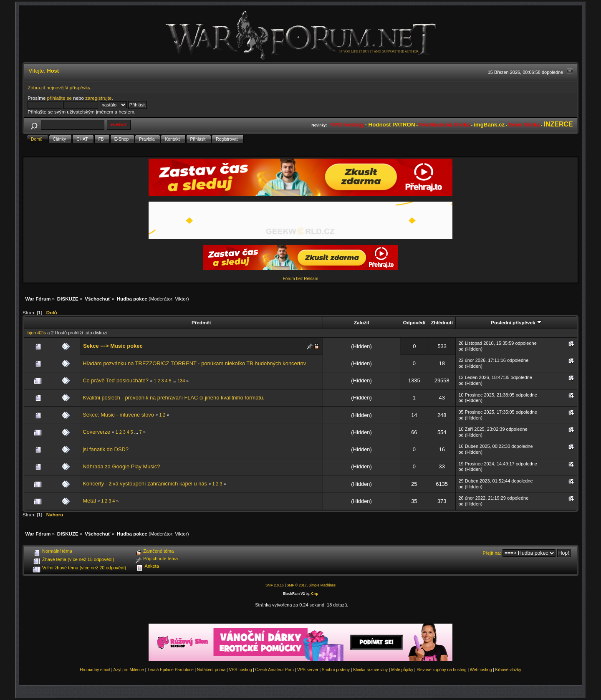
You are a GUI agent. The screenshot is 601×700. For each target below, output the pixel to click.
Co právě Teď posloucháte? (116, 380)
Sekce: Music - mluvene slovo (118, 415)
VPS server (308, 670)
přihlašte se (59, 98)
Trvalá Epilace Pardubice (170, 670)
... (175, 381)
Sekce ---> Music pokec (113, 346)
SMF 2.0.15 (275, 585)
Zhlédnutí (442, 322)
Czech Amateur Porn (275, 670)
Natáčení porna (211, 670)
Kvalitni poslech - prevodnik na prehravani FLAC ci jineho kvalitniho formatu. (173, 398)
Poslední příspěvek (516, 322)
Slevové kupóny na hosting (442, 670)
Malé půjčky (402, 670)
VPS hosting (240, 670)
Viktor (181, 299)
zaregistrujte (98, 98)
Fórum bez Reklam (300, 279)
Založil (361, 322)
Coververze (96, 432)
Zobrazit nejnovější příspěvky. (59, 87)
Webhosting (481, 670)
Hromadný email (95, 670)
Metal (89, 501)
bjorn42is (37, 333)
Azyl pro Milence (129, 670)
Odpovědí (414, 322)
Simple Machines (322, 585)
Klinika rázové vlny (370, 670)
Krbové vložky (508, 670)
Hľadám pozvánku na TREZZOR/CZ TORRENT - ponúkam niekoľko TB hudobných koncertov (194, 363)
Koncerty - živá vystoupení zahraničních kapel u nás (145, 484)
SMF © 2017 (297, 585)
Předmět (201, 322)
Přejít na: (492, 553)
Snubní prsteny (336, 670)
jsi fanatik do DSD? (106, 449)
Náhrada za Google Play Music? (121, 466)
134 (181, 381)
